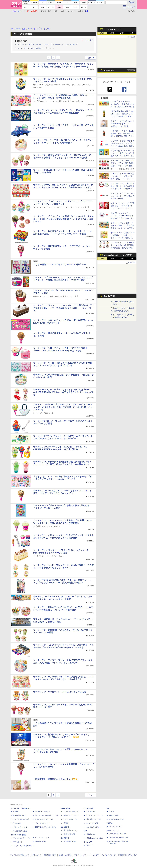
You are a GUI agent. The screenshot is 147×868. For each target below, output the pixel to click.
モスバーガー (37, 44)
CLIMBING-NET (69, 834)
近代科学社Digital (70, 841)
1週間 (122, 33)
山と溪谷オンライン (71, 830)
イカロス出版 (89, 808)
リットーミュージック (72, 811)
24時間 (112, 33)
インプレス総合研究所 (21, 819)
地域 (79, 11)
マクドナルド (26, 44)
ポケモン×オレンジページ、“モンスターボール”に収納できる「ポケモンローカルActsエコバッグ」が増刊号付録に (123, 218)
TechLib (89, 845)
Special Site (109, 71)
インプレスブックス (42, 837)
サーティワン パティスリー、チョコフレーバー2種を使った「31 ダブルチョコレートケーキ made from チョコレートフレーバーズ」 (63, 308)
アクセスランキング (112, 30)
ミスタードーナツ (71, 44)
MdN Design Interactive (95, 838)
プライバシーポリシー (82, 855)
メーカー (71, 11)
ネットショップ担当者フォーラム (47, 815)
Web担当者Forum (19, 815)
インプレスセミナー (42, 823)
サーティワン (50, 48)
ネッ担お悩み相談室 (20, 831)
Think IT (16, 811)
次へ (92, 58)
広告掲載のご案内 (50, 855)
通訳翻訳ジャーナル (94, 819)
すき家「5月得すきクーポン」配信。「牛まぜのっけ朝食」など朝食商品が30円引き (123, 104)
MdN (86, 831)
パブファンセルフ (116, 826)
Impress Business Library (44, 819)
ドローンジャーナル (20, 827)
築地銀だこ (40, 48)
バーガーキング (58, 44)
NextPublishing (40, 841)
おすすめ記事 (109, 296)
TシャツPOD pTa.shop (118, 834)
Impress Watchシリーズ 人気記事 (118, 255)
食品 (49, 11)
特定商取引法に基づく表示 (128, 855)
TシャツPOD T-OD (71, 819)
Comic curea (114, 815)
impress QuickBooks (116, 819)
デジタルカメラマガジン (22, 838)
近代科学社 (65, 838)
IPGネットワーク (113, 830)
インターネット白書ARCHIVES (24, 846)
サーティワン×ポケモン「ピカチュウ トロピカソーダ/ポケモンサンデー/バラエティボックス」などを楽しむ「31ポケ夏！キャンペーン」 (63, 407)
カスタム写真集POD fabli (119, 837)
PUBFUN (110, 823)
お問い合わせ (36, 855)
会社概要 (96, 855)
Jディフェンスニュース (95, 815)
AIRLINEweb (91, 811)
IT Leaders (17, 823)
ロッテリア (47, 44)
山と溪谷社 (65, 827)
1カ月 (132, 33)
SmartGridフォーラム (43, 811)
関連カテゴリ (22, 41)
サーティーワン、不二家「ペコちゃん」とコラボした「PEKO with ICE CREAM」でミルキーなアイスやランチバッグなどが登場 (63, 392)
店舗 (43, 11)
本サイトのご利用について (19, 855)
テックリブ (88, 842)
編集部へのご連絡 (65, 855)
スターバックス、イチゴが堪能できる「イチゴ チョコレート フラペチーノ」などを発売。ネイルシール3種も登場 (123, 208)
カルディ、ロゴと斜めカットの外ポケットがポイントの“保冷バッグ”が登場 (123, 124)
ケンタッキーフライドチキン (24, 48)
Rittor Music (66, 808)
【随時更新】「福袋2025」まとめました (56, 779)
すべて (17, 44)
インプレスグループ (108, 855)
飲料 (56, 11)
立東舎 (66, 823)
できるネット (18, 842)
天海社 (112, 811)
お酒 (63, 11)
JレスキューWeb (92, 823)
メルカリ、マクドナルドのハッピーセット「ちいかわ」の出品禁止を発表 (123, 196)
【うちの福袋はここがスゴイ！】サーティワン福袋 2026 (60, 265)
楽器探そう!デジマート (72, 815)
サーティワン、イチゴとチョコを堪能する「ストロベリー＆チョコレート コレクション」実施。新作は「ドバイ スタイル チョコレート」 (63, 219)
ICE (108, 808)
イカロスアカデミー (94, 827)
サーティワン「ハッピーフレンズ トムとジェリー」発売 (60, 692)
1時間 (102, 33)
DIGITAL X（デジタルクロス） (46, 827)
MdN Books (91, 834)
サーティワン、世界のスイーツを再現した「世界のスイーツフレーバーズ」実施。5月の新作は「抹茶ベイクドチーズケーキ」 (123, 238)
